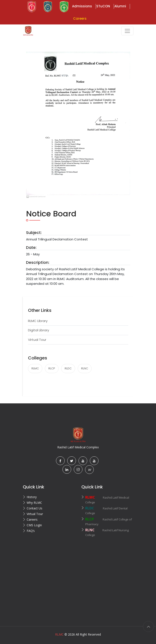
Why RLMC (34, 503)
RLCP (52, 368)
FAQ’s (31, 531)
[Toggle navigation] (127, 31)
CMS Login (34, 525)
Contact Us (34, 508)
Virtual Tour (37, 340)
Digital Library (39, 330)
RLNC (85, 368)
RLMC (35, 368)
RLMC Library (38, 321)
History (32, 497)
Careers (32, 519)
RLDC (68, 368)
